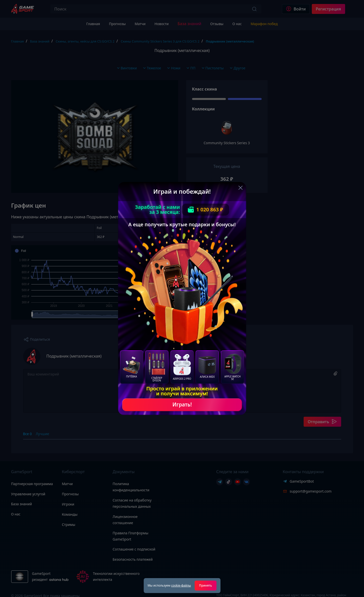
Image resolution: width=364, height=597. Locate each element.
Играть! (182, 405)
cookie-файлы (181, 585)
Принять (205, 585)
